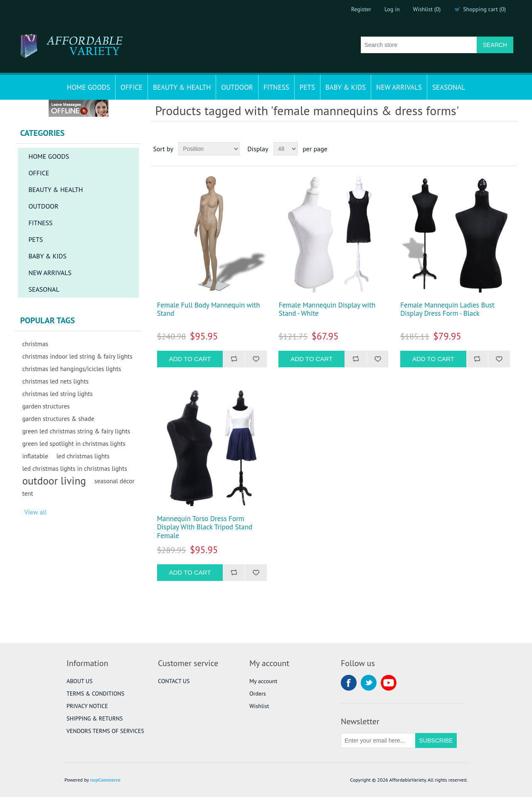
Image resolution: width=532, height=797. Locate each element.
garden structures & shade (58, 418)
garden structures (46, 406)
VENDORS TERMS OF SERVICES (105, 731)
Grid (494, 149)
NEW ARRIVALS (399, 87)
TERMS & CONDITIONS (95, 694)
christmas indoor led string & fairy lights (77, 356)
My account (263, 681)
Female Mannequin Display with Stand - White (327, 309)
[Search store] (419, 45)
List (509, 149)
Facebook (349, 683)
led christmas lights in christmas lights (74, 468)
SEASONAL (449, 87)
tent (27, 493)
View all (35, 512)
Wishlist (259, 706)
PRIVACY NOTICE (87, 706)
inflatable (35, 456)
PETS (307, 87)
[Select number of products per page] (286, 149)
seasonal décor (115, 481)
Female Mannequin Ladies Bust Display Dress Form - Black (447, 309)
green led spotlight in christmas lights (74, 443)
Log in (392, 9)
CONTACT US (174, 681)
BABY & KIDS (346, 87)
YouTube (389, 683)
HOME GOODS (89, 87)
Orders (258, 694)
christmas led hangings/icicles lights (71, 369)
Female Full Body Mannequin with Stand (209, 309)
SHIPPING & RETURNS (95, 718)
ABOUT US (80, 681)
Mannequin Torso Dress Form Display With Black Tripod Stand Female (205, 527)
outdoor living (54, 481)
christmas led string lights (57, 394)
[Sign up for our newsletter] (378, 740)
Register (361, 9)
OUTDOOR (237, 87)
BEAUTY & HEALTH (182, 87)
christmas (35, 344)
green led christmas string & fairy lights (76, 431)
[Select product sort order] (209, 149)
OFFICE (132, 87)
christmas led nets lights (55, 381)
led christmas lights (83, 456)
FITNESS (276, 87)
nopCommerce (105, 780)
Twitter (369, 683)
